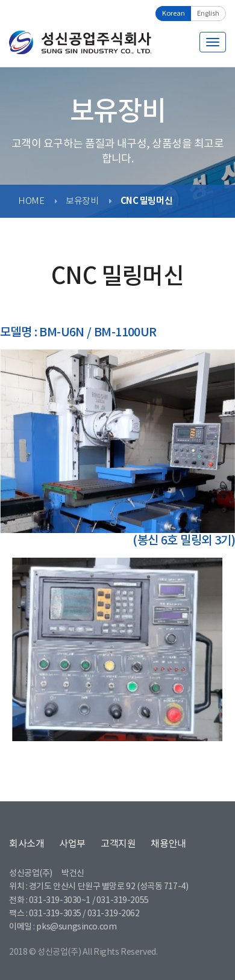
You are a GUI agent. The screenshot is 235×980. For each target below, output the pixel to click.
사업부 (72, 844)
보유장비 (82, 201)
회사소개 (27, 844)
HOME (31, 201)
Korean (174, 14)
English (208, 14)
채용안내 (168, 844)
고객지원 (118, 844)
